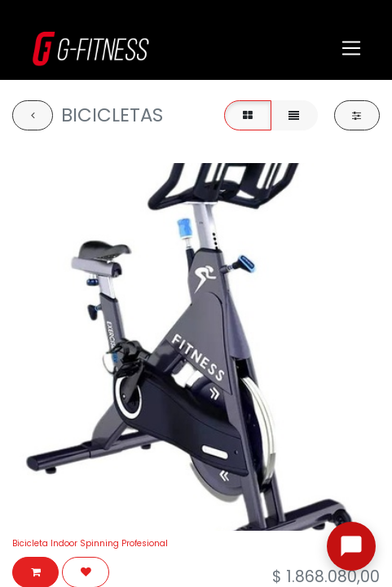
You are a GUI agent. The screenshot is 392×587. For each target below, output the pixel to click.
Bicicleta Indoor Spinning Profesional (90, 543)
